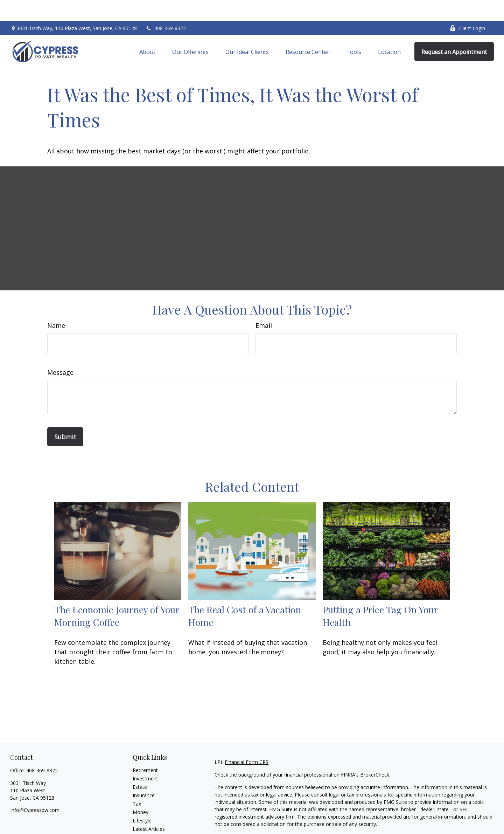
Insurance (144, 774)
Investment (145, 757)
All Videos (143, 816)
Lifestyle (142, 799)
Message (60, 351)
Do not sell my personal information (419, 823)
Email (264, 304)
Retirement (145, 749)
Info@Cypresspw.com (35, 789)
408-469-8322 (166, 7)
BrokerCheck (375, 754)
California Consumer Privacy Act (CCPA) (446, 816)
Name (56, 304)
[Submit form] (65, 416)
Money (141, 791)
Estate (140, 766)
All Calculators (149, 825)
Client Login (467, 7)
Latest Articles (149, 808)
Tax (137, 783)
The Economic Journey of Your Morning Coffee (117, 595)
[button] (147, 30)
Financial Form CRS (247, 741)
